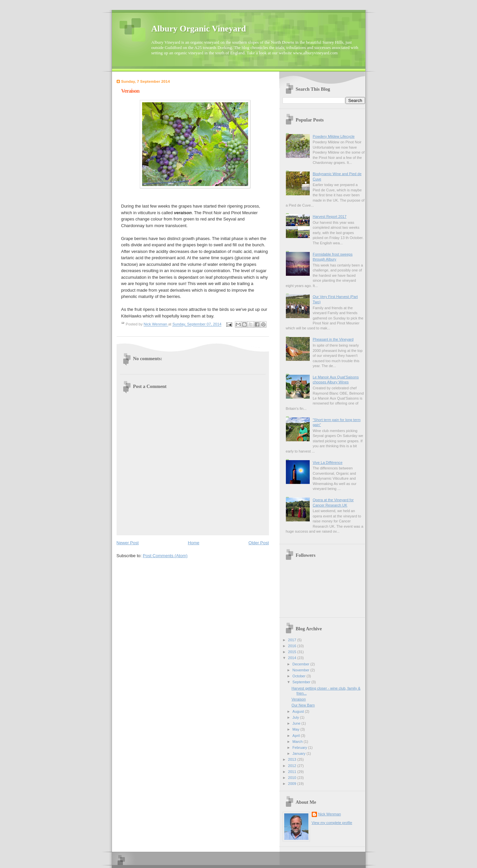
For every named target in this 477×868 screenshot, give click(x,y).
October (299, 676)
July (296, 717)
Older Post (259, 543)
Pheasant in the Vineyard (333, 339)
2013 (293, 759)
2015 (293, 652)
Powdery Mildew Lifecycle (334, 136)
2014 (293, 658)
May (296, 729)
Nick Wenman (330, 814)
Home (194, 543)
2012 (293, 766)
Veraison (299, 699)
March (298, 742)
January (299, 753)
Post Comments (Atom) (165, 556)
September (302, 682)
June (297, 723)
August (299, 711)
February (300, 747)
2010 (293, 778)
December (301, 664)
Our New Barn (303, 705)
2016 (293, 646)
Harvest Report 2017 (330, 217)
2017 (293, 640)
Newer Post (128, 543)
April (297, 736)
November (301, 670)
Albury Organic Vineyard (199, 29)
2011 (293, 772)
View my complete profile (332, 823)
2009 (293, 784)
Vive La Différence (328, 462)
